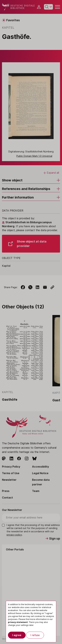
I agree (17, 635)
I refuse (35, 635)
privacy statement (18, 622)
